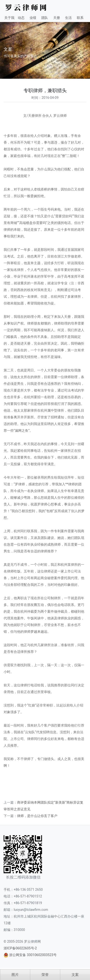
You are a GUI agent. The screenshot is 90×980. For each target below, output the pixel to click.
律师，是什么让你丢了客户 (37, 816)
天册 (57, 18)
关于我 (9, 18)
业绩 (33, 18)
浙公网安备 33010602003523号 (33, 955)
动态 (21, 18)
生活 (68, 18)
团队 (45, 18)
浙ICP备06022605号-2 (20, 948)
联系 (80, 18)
